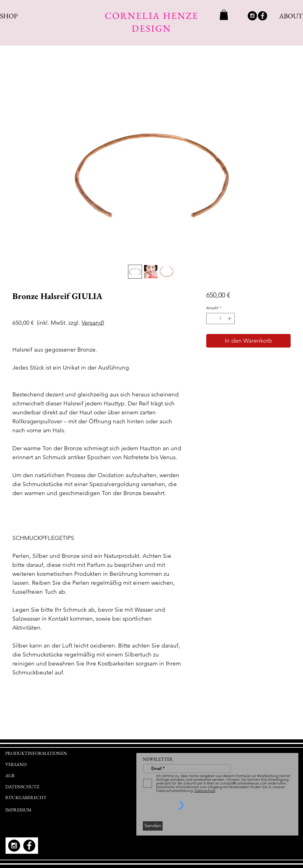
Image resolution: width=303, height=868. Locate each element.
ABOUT (291, 16)
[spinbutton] (220, 319)
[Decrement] (211, 319)
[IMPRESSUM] (30, 810)
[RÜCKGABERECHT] (41, 797)
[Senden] (153, 826)
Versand (92, 323)
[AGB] (35, 776)
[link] (224, 15)
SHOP (9, 16)
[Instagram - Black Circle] (252, 16)
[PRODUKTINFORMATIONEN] (58, 753)
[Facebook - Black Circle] (262, 16)
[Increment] (230, 319)
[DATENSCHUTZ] (24, 787)
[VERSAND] (17, 764)
